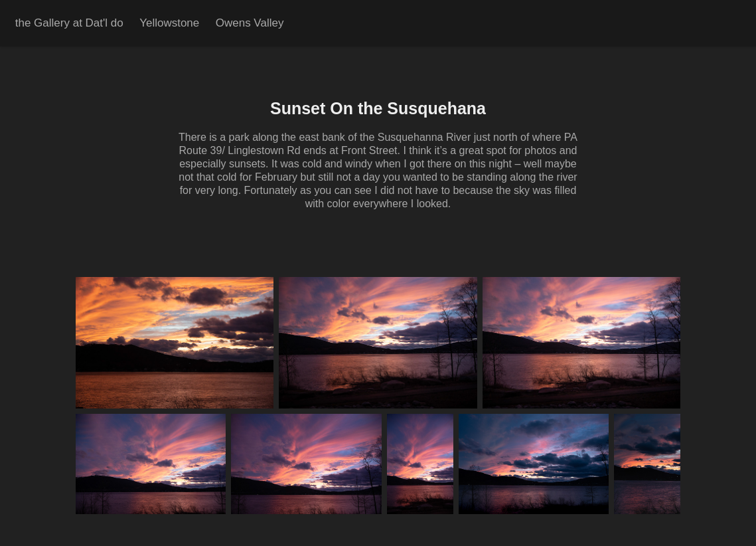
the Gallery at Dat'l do (69, 23)
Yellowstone (169, 23)
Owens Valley (250, 23)
